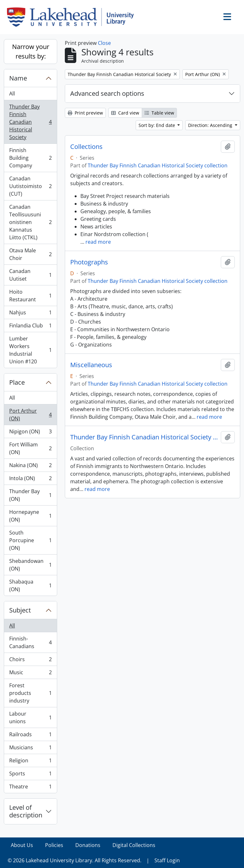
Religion (30, 762)
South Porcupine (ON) (30, 540)
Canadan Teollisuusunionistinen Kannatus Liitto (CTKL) (30, 222)
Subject (20, 610)
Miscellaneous (91, 365)
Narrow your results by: (31, 51)
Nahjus (30, 314)
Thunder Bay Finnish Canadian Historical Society (30, 122)
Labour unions (30, 717)
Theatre (30, 788)
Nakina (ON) (30, 467)
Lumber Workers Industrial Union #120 (30, 350)
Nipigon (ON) (30, 433)
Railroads (30, 736)
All (12, 94)
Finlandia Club (30, 327)
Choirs (30, 661)
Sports (30, 775)
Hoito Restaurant (30, 296)
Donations (88, 845)
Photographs (89, 262)
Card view (125, 113)
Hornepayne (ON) (30, 516)
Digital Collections (134, 845)
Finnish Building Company (30, 158)
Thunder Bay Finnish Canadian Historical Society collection (158, 165)
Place (17, 382)
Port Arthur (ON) (30, 415)
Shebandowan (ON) (30, 565)
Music (30, 674)
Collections (86, 147)
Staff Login (167, 860)
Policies (54, 845)
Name (18, 78)
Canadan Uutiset (30, 275)
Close (104, 43)
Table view (159, 113)
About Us (22, 845)
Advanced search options (107, 93)
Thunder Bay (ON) (30, 495)
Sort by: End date (157, 125)
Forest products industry (30, 693)
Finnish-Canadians (30, 642)
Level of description (26, 811)
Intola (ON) (30, 480)
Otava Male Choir (30, 254)
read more (98, 242)
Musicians (30, 749)
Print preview (85, 113)
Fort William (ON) (30, 448)
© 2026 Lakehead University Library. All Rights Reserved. (75, 860)
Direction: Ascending (211, 125)
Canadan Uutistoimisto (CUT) (30, 186)
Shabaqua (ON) (30, 585)
